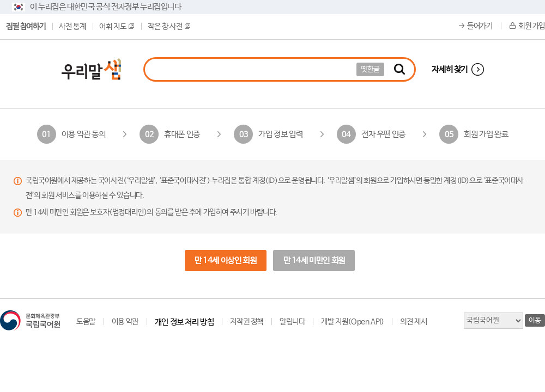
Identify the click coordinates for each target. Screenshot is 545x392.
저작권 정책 (247, 322)
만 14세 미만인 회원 (314, 261)
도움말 (86, 322)
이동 (535, 320)
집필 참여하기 (26, 27)
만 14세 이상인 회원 (225, 261)
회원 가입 (532, 26)
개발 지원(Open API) (352, 322)
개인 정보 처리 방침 (184, 322)
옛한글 (370, 69)
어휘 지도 (117, 27)
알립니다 (292, 322)
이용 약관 (125, 322)
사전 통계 (72, 27)
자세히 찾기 (450, 69)
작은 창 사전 (169, 27)
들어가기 (480, 26)
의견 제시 (413, 322)
